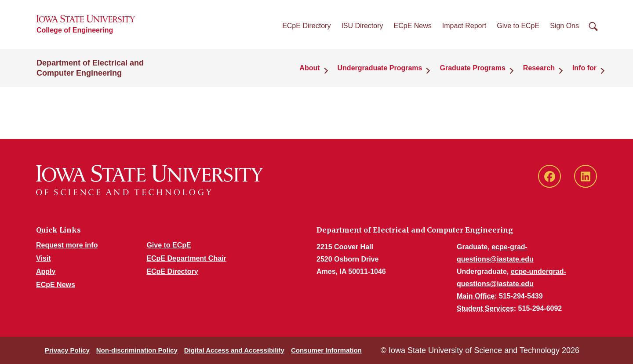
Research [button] (539, 68)
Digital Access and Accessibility (234, 350)
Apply (46, 271)
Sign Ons (564, 26)
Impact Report (464, 26)
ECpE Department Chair (186, 258)
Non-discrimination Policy (137, 350)
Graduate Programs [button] (472, 68)
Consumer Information (326, 350)
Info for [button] (584, 68)
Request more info (67, 245)
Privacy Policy (67, 350)
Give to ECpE (518, 26)
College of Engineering (75, 30)
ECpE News (413, 26)
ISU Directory (362, 26)
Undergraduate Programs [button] (380, 68)
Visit (44, 258)
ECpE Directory (306, 26)
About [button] (309, 68)
